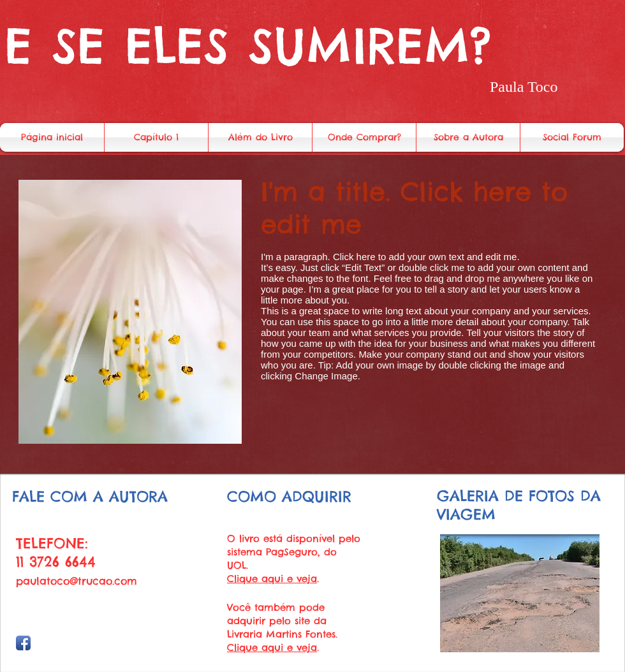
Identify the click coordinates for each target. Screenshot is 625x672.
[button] (520, 593)
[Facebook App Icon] (23, 643)
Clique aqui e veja (272, 579)
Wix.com (70, 655)
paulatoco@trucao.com (77, 581)
